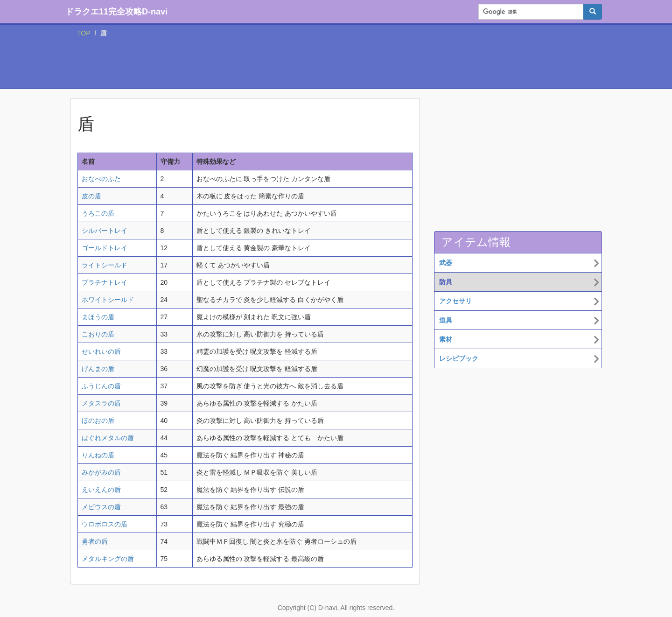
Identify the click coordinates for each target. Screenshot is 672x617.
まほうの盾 (98, 317)
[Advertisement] (336, 65)
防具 (446, 282)
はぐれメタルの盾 (108, 438)
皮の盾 (91, 196)
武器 (446, 263)
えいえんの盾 (101, 490)
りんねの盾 (98, 455)
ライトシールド (105, 265)
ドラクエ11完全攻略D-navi (116, 12)
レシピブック (459, 358)
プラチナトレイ (105, 282)
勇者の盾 (95, 541)
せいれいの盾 (101, 351)
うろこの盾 (98, 213)
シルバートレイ (105, 231)
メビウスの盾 (101, 507)
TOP (84, 33)
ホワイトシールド (108, 300)
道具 (446, 320)
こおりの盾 (98, 334)
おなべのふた (101, 179)
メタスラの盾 (101, 403)
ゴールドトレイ (105, 248)
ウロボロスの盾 (105, 524)
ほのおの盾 (98, 421)
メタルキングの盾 (108, 559)
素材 (446, 339)
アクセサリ (455, 301)
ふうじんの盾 (101, 386)
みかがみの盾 (101, 472)
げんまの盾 (98, 369)
